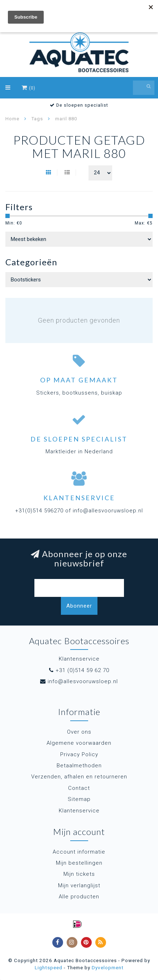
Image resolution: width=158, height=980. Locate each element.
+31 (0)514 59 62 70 (82, 670)
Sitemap (79, 799)
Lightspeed (49, 967)
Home (12, 119)
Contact (79, 788)
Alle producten (79, 897)
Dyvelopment (108, 967)
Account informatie (79, 852)
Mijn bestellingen (79, 863)
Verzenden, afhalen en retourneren (79, 777)
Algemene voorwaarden (79, 743)
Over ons (79, 732)
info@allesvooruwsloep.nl (83, 681)
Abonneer (79, 606)
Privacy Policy (79, 754)
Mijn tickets (79, 874)
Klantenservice (79, 811)
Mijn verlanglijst (79, 885)
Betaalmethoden (79, 766)
